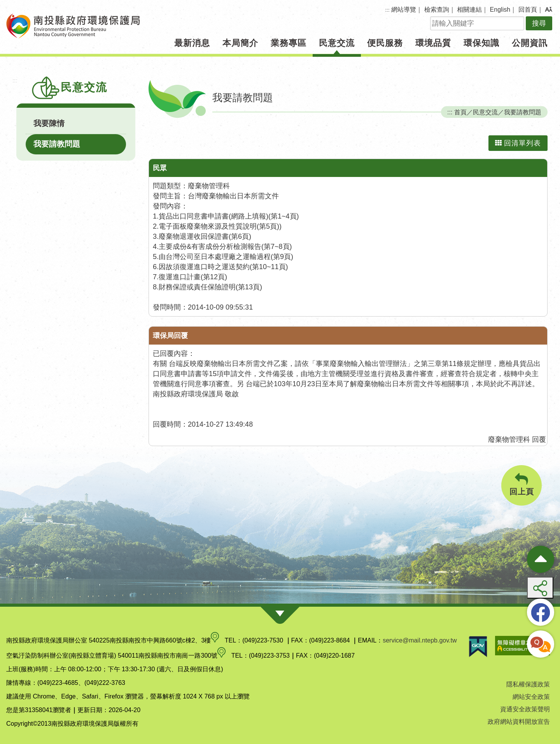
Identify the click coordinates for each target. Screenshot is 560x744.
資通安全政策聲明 (525, 709)
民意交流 (337, 43)
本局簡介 (240, 43)
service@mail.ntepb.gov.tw (420, 640)
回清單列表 (518, 143)
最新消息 (192, 43)
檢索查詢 (437, 10)
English (500, 10)
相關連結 (469, 10)
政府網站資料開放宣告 (519, 722)
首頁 (460, 112)
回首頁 (528, 10)
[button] (549, 10)
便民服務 (385, 43)
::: (388, 10)
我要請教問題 (57, 144)
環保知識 (481, 43)
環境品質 (433, 43)
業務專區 (289, 43)
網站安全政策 (531, 697)
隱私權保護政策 (528, 684)
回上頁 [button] (521, 484)
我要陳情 (49, 123)
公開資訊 (530, 43)
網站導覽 (404, 10)
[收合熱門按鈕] (541, 559)
